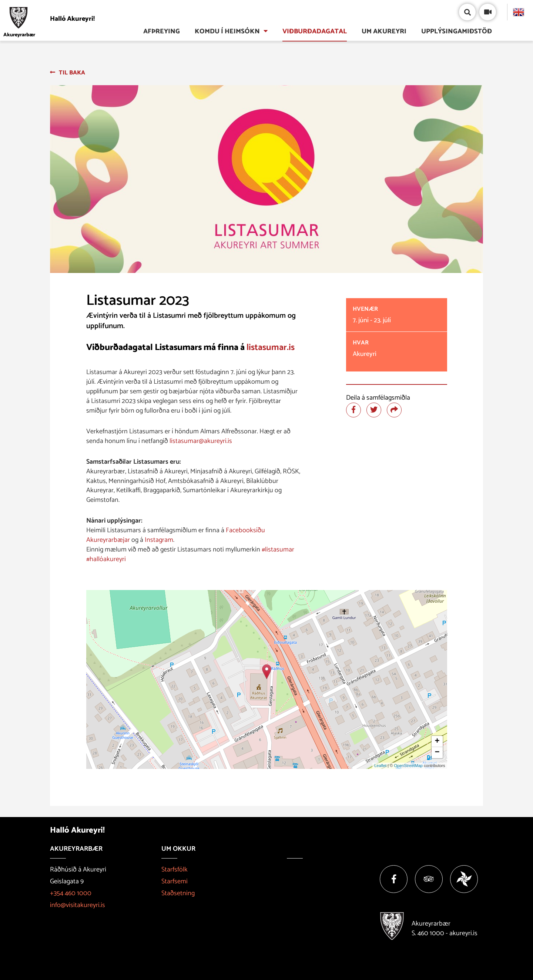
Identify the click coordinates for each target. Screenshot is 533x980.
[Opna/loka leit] (467, 12)
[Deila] (394, 410)
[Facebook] (394, 879)
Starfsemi (175, 881)
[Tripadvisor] (429, 879)
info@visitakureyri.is (78, 905)
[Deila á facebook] (353, 410)
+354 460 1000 (71, 893)
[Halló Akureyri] (51, 19)
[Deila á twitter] (374, 410)
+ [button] (437, 741)
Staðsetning (178, 893)
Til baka (72, 73)
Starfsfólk (175, 870)
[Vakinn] (464, 879)
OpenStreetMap (408, 766)
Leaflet (380, 766)
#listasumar (278, 550)
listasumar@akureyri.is (201, 441)
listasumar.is (271, 348)
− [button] (437, 753)
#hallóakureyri (106, 559)
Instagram (159, 540)
